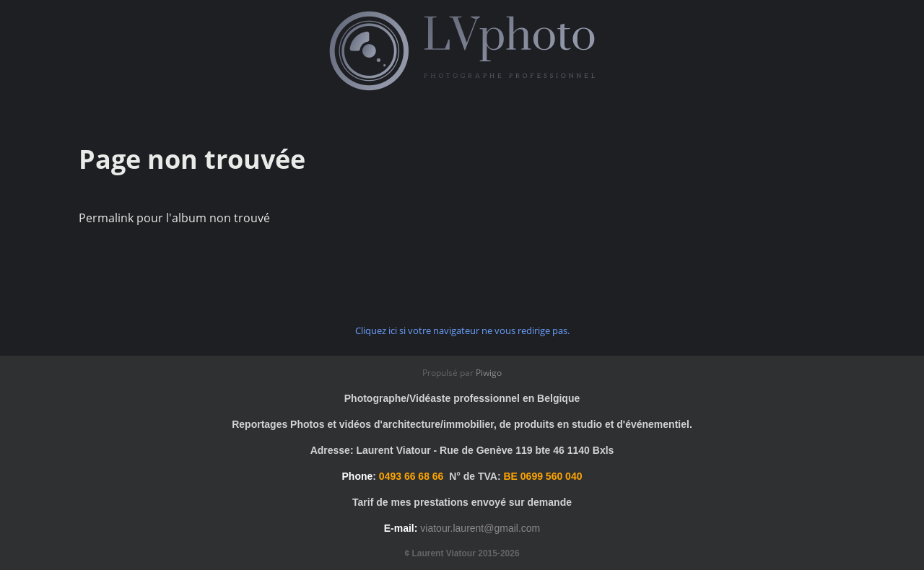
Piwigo (489, 373)
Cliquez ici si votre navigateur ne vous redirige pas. (462, 330)
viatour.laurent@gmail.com (480, 528)
